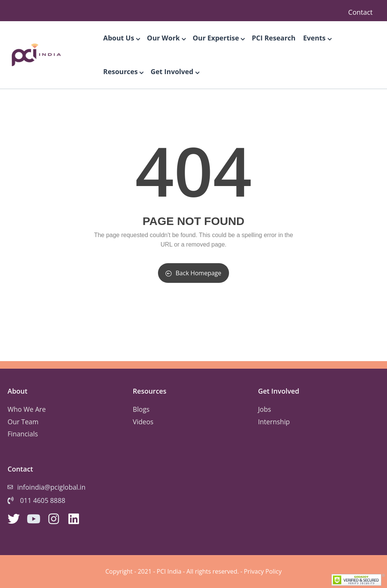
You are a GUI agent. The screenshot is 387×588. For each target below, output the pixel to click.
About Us (121, 38)
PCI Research (274, 38)
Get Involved (174, 71)
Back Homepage (193, 273)
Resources (123, 71)
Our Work (166, 38)
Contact (360, 12)
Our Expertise (219, 38)
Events (317, 38)
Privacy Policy (263, 571)
